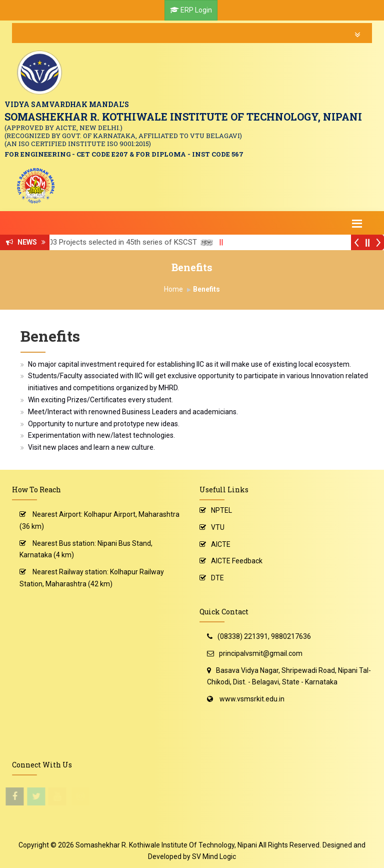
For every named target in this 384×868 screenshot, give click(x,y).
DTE (217, 578)
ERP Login (196, 10)
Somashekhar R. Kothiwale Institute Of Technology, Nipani (166, 845)
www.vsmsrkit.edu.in (252, 699)
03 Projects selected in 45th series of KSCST (130, 242)
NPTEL (221, 510)
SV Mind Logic (214, 856)
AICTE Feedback (237, 561)
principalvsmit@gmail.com (261, 653)
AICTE (221, 544)
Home (173, 289)
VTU (218, 527)
